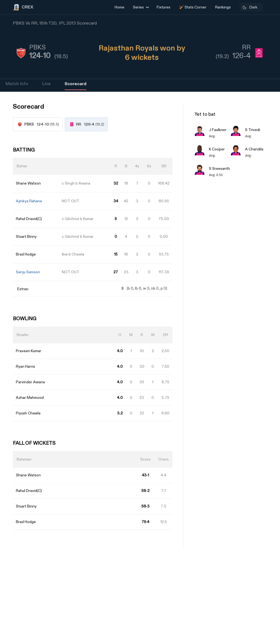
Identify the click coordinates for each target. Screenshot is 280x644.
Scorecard (75, 84)
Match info (17, 84)
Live (46, 84)
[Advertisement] (259, 365)
